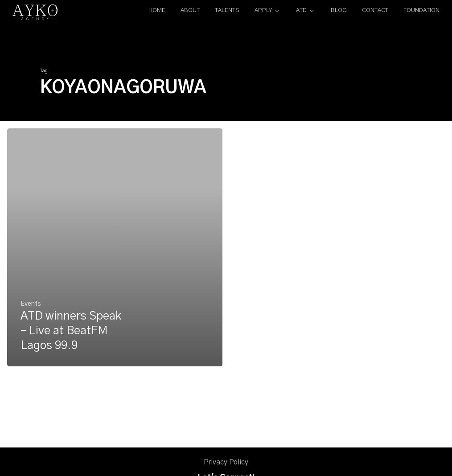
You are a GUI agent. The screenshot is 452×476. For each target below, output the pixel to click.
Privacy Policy (226, 462)
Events (31, 304)
